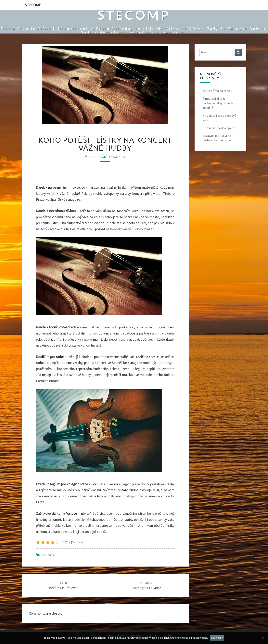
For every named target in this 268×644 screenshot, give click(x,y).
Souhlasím (217, 638)
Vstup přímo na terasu (217, 91)
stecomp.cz (116, 157)
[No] (263, 638)
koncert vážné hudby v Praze (131, 229)
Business (48, 555)
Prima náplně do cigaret (219, 128)
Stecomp (33, 5)
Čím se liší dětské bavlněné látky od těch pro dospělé (220, 103)
